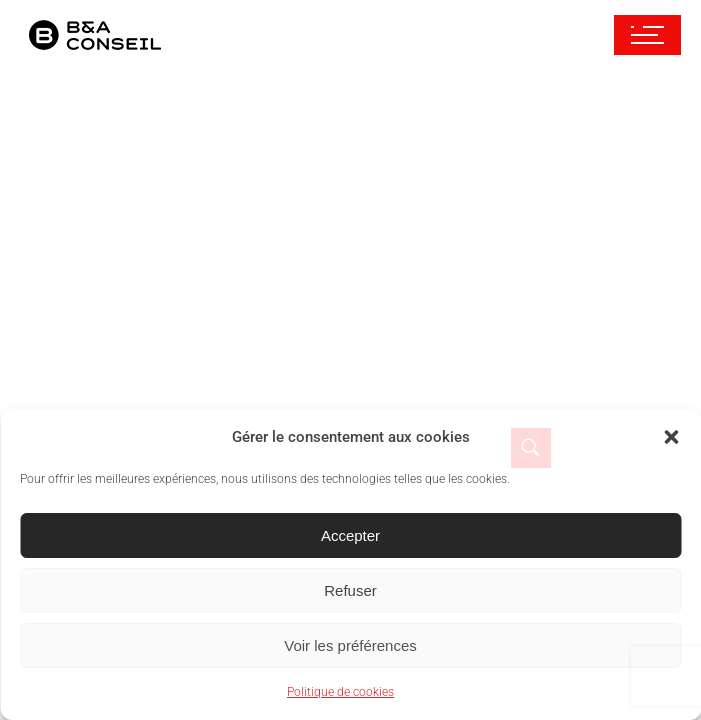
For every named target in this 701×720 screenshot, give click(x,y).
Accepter (350, 535)
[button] (671, 437)
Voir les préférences (350, 645)
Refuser (350, 590)
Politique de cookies (340, 692)
